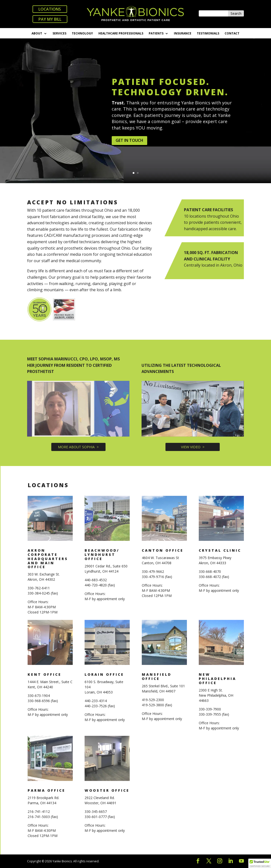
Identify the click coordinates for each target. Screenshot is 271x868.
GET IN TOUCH (129, 149)
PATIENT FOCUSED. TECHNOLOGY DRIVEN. (170, 95)
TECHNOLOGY (82, 34)
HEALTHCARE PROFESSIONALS (121, 34)
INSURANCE (183, 34)
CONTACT (232, 34)
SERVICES (59, 34)
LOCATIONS (50, 9)
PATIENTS (156, 34)
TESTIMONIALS (208, 34)
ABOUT (37, 34)
